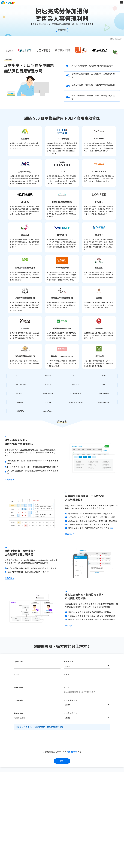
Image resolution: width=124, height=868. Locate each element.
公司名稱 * (19, 662)
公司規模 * (68, 662)
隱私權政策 (72, 752)
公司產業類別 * (70, 700)
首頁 (111, 39)
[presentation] (62, 741)
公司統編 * (19, 700)
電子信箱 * (19, 687)
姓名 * (17, 675)
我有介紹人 (19, 713)
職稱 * (66, 675)
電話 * (66, 687)
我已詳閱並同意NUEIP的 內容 (63, 752)
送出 (62, 761)
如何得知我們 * (70, 713)
